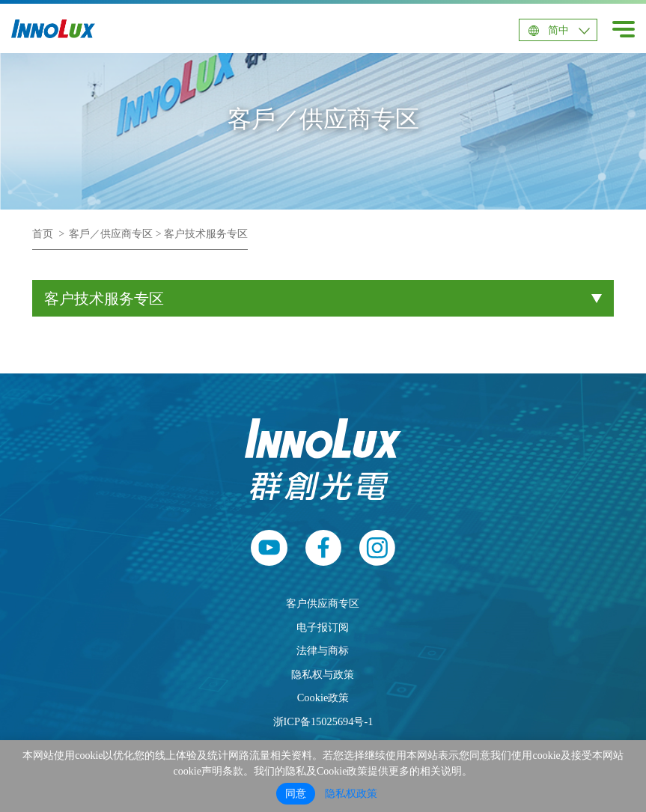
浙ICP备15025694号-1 (323, 721)
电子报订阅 (323, 627)
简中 (558, 30)
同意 (296, 794)
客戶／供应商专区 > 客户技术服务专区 (158, 234)
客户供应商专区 (323, 603)
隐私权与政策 (323, 674)
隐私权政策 (351, 794)
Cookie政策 (323, 697)
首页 (43, 234)
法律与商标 (323, 650)
